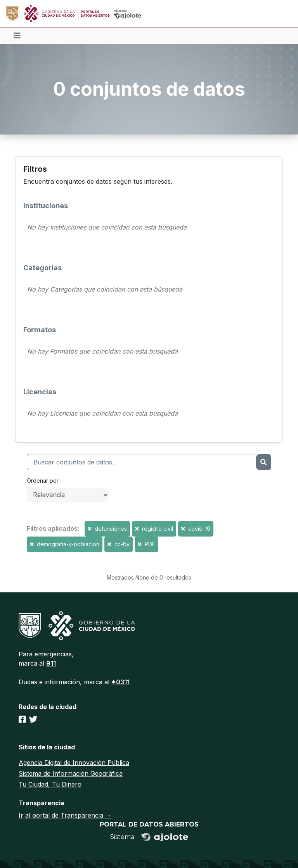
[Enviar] (263, 462)
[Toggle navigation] (17, 36)
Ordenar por (43, 481)
